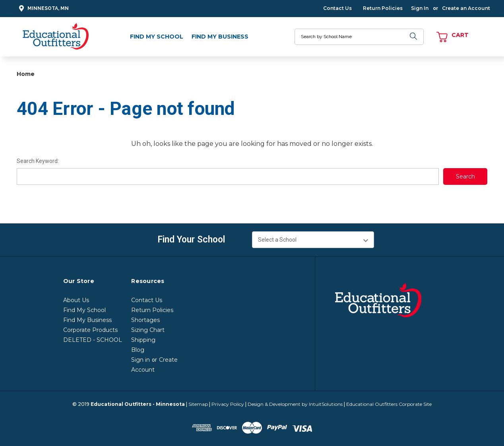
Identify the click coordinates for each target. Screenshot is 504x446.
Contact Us (337, 8)
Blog (138, 350)
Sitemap (198, 404)
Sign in (141, 360)
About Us (76, 300)
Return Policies (383, 8)
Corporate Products (90, 330)
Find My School (157, 37)
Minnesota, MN (43, 9)
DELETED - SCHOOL (93, 340)
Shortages (145, 320)
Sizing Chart (148, 330)
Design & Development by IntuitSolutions (295, 404)
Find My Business (220, 37)
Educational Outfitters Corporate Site (389, 404)
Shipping (143, 340)
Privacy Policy (228, 404)
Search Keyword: (38, 161)
